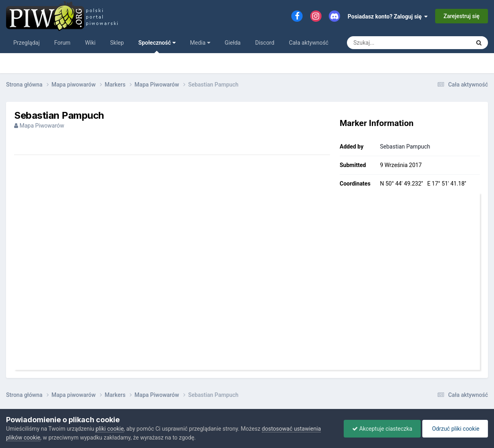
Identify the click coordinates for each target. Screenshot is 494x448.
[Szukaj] (401, 43)
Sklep (117, 43)
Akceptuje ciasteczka (382, 429)
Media (200, 43)
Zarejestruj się (462, 16)
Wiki (90, 43)
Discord (265, 43)
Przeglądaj (27, 43)
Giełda (233, 43)
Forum (62, 43)
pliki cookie (110, 429)
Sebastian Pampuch (405, 147)
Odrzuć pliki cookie (455, 429)
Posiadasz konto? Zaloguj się (388, 17)
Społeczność (157, 46)
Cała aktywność (309, 43)
